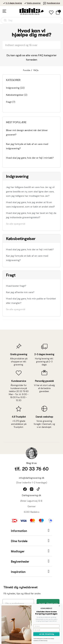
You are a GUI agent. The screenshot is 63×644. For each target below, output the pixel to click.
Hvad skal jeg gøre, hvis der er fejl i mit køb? (30, 158)
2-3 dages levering (14, 3)
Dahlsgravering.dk (32, 495)
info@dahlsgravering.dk (32, 478)
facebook (25, 490)
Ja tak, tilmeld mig (41, 634)
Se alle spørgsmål (16, 224)
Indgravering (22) (15, 88)
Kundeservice (51, 3)
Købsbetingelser (21, 239)
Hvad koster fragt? (16, 286)
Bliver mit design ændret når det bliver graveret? (27, 132)
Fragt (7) (11, 102)
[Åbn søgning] (32, 20)
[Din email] (41, 630)
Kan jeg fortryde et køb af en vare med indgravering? (27, 146)
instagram (32, 490)
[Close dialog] (54, 606)
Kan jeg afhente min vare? (20, 292)
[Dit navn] (41, 626)
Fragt (11, 275)
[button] (32, 531)
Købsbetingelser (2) (17, 95)
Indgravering (17, 176)
